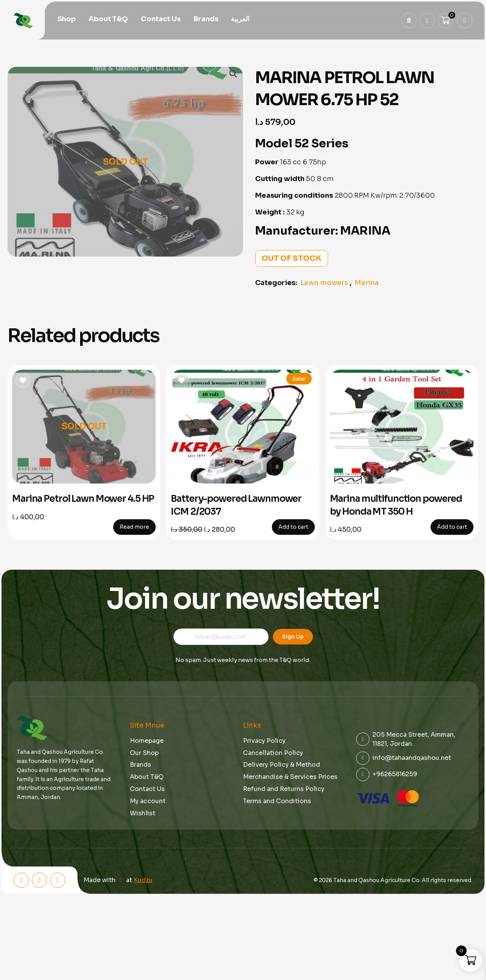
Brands (206, 20)
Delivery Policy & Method (282, 765)
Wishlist (143, 813)
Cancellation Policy (273, 753)
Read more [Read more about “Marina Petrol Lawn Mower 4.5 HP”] (134, 527)
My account (148, 801)
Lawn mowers (324, 283)
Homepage (147, 741)
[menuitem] (240, 20)
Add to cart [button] (293, 527)
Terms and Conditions (277, 801)
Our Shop (144, 753)
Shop (67, 20)
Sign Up (293, 637)
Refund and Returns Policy (284, 789)
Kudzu (143, 880)
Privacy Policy (264, 741)
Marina (367, 283)
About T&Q (108, 20)
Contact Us (161, 20)
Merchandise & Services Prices (290, 777)
